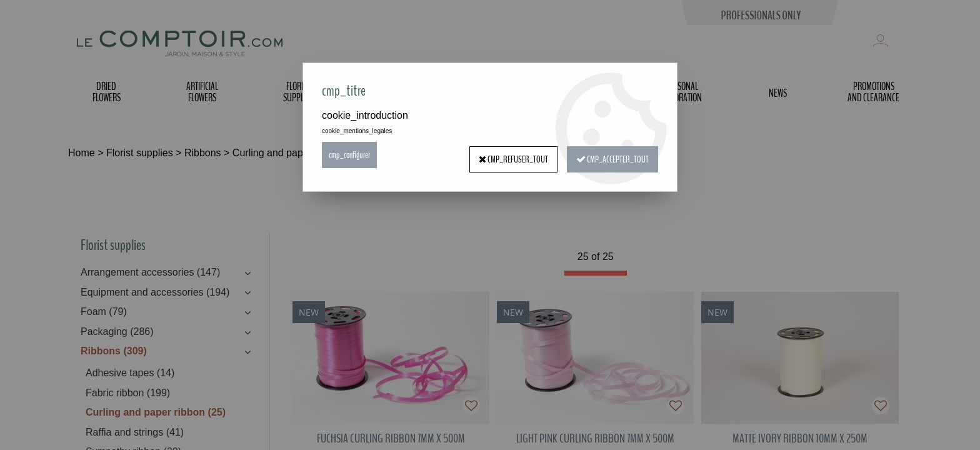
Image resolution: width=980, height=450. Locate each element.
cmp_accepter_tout (610, 155)
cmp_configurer (351, 155)
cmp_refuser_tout (507, 155)
